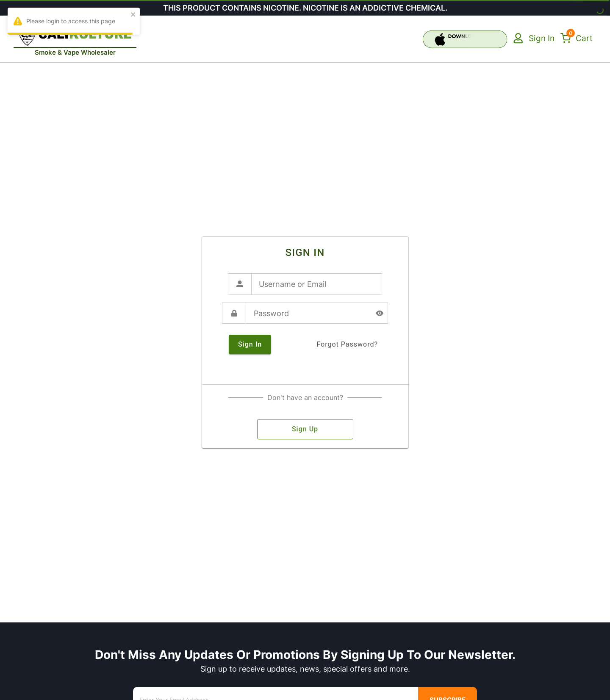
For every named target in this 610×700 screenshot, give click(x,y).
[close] (133, 15)
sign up (305, 429)
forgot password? (347, 344)
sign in (250, 344)
